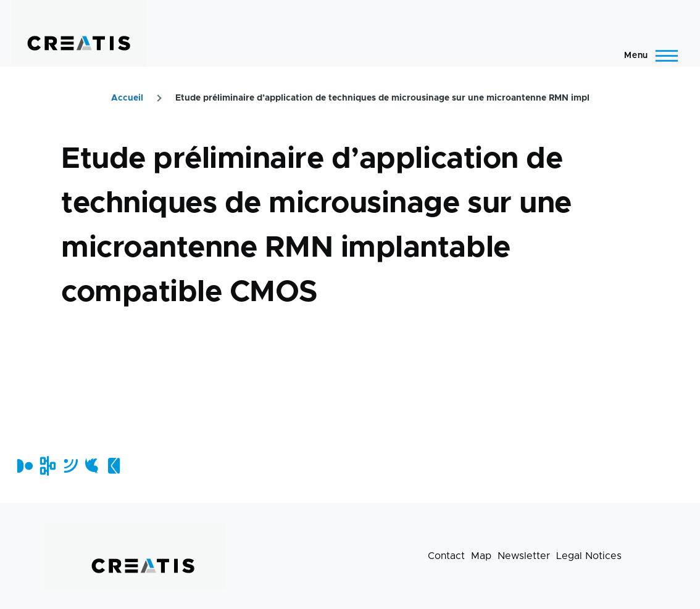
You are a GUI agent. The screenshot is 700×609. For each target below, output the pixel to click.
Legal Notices (589, 556)
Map (481, 556)
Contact (446, 556)
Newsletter (524, 556)
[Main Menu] (647, 56)
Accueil (127, 98)
